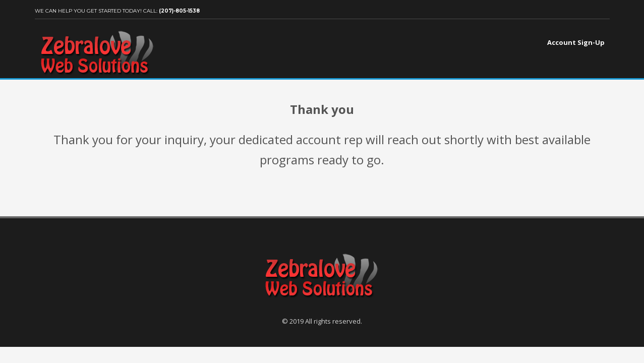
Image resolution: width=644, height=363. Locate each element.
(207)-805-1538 (179, 11)
